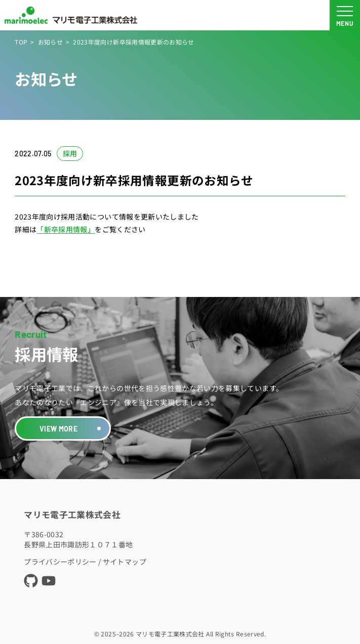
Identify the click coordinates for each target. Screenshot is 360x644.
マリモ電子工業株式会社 (72, 514)
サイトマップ (125, 562)
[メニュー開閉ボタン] (345, 15)
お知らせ (50, 42)
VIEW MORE (58, 429)
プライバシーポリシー (60, 562)
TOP (21, 42)
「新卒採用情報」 (66, 229)
